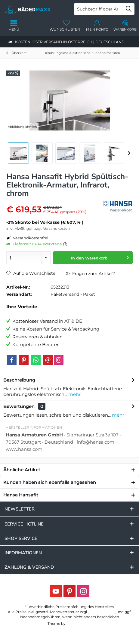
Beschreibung (19, 380)
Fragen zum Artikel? (90, 274)
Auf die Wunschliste (31, 273)
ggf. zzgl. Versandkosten (48, 228)
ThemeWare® (79, 623)
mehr (74, 394)
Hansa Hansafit (21, 495)
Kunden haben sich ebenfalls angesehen (50, 482)
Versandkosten (102, 612)
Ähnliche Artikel (22, 470)
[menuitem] (125, 25)
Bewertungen (19, 406)
